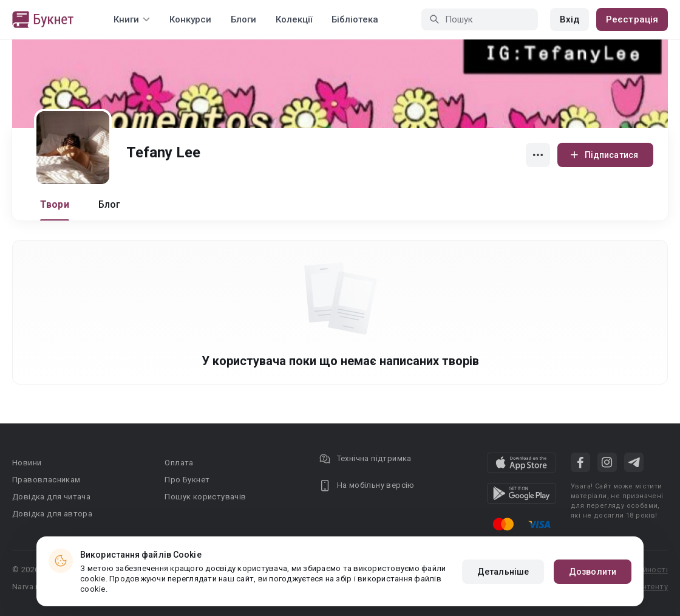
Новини (27, 463)
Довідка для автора (52, 514)
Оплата (179, 463)
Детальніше (503, 572)
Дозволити (593, 572)
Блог (110, 204)
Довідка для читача (51, 497)
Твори (55, 204)
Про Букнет (187, 480)
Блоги (243, 19)
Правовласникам (46, 480)
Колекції (294, 19)
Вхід (569, 19)
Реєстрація (632, 19)
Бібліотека (355, 19)
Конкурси (190, 19)
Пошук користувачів (205, 497)
